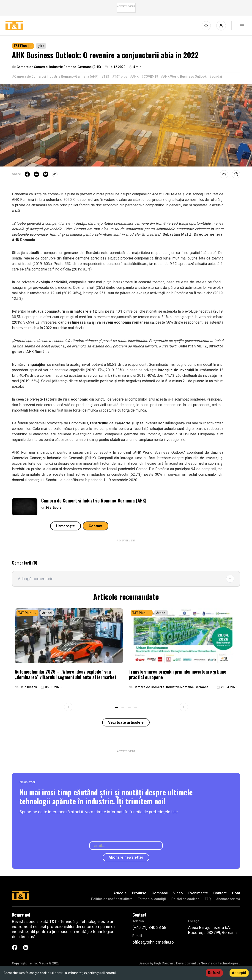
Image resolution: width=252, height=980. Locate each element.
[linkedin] (36, 174)
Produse (139, 893)
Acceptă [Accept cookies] (239, 973)
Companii (160, 893)
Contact (96, 526)
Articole (120, 893)
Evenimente (198, 893)
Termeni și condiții (152, 899)
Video (178, 893)
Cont (236, 893)
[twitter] (46, 174)
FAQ (208, 899)
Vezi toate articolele (126, 722)
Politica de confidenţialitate (112, 899)
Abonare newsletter (126, 857)
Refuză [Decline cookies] (214, 973)
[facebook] (27, 174)
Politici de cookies (185, 899)
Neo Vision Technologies (220, 963)
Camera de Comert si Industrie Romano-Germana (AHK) (94, 500)
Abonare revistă (228, 899)
